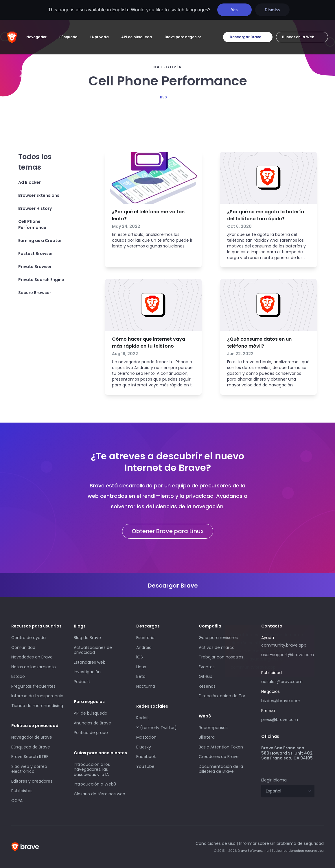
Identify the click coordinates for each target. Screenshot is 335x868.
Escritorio (145, 638)
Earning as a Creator (40, 241)
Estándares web (90, 662)
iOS (140, 657)
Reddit (143, 718)
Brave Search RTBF (30, 757)
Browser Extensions (39, 195)
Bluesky (144, 747)
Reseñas (207, 686)
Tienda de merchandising (37, 706)
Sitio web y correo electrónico (29, 769)
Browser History (35, 208)
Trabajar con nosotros (221, 657)
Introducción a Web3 (95, 784)
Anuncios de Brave (92, 723)
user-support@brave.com (288, 655)
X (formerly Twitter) (157, 728)
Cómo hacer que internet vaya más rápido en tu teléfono (149, 343)
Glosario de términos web (100, 794)
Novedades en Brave (32, 657)
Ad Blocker (30, 182)
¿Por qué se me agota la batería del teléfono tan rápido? (266, 215)
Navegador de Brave (32, 737)
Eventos (207, 667)
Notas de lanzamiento (34, 667)
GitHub (206, 676)
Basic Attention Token (221, 747)
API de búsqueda (91, 713)
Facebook (146, 757)
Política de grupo (91, 733)
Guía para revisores (218, 638)
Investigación (87, 672)
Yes (234, 10)
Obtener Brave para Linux (168, 531)
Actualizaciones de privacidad (93, 650)
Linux (141, 667)
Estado (18, 676)
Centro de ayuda (28, 638)
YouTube (145, 766)
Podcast (82, 682)
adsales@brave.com (288, 681)
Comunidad (23, 647)
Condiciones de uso (216, 843)
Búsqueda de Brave (31, 747)
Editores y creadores (32, 781)
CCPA (17, 801)
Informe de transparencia (37, 696)
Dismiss (272, 10)
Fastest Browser (36, 254)
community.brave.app (284, 645)
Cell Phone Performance (32, 224)
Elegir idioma (274, 780)
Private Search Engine (41, 280)
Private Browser (35, 267)
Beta (141, 676)
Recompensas (213, 728)
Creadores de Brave (219, 757)
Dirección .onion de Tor (222, 696)
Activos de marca (217, 647)
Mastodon (146, 737)
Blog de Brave (87, 638)
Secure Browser (35, 293)
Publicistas (22, 791)
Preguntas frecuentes (33, 686)
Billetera (207, 737)
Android (144, 647)
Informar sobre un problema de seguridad (281, 843)
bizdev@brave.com (281, 701)
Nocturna (146, 686)
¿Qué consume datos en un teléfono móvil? (259, 343)
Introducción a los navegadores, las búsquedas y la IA (92, 769)
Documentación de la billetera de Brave (221, 769)
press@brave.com (280, 720)
